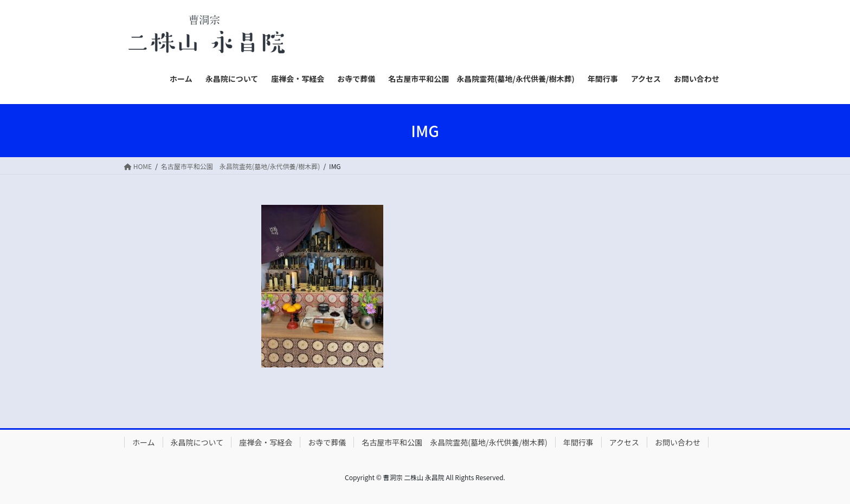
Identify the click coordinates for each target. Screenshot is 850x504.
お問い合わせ (678, 442)
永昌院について (197, 442)
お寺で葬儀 (327, 442)
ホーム (144, 442)
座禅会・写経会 (266, 442)
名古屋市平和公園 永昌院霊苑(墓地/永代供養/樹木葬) (454, 442)
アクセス (624, 442)
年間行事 (578, 442)
